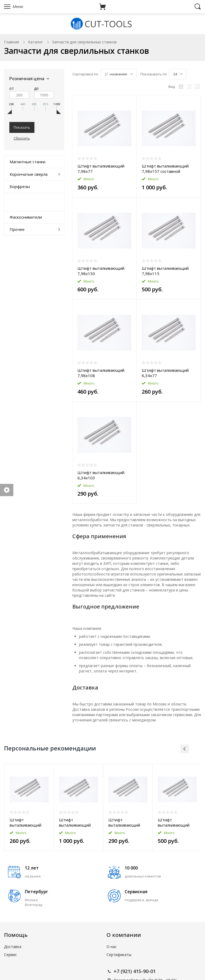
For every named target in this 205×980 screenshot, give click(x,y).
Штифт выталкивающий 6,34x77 (165, 373)
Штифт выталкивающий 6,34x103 (101, 475)
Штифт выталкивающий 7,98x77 (101, 169)
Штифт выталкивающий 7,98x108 (101, 373)
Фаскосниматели (26, 217)
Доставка (13, 947)
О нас (112, 947)
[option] (29, 808)
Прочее (17, 229)
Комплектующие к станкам (27, 202)
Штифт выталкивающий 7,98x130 (101, 271)
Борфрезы (20, 186)
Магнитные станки (27, 162)
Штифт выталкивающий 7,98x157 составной (165, 169)
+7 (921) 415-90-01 (135, 971)
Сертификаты (119, 955)
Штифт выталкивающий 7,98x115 (165, 271)
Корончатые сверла (29, 174)
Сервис (10, 955)
